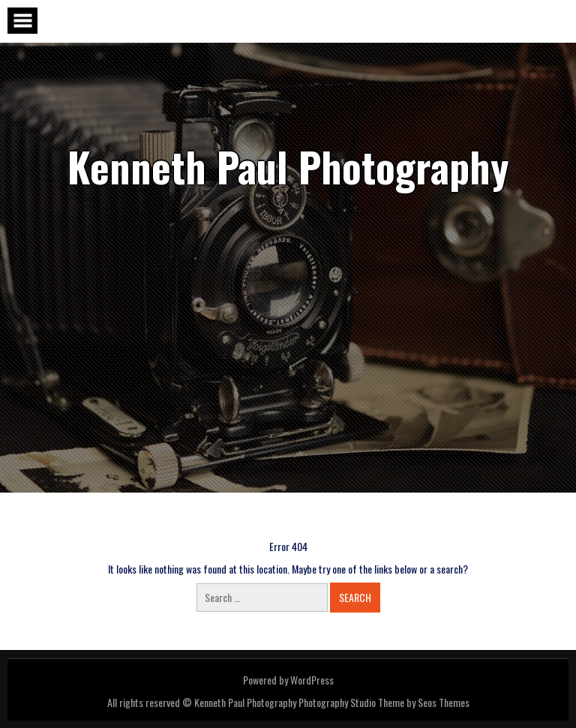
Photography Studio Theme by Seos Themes (384, 702)
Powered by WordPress (288, 680)
